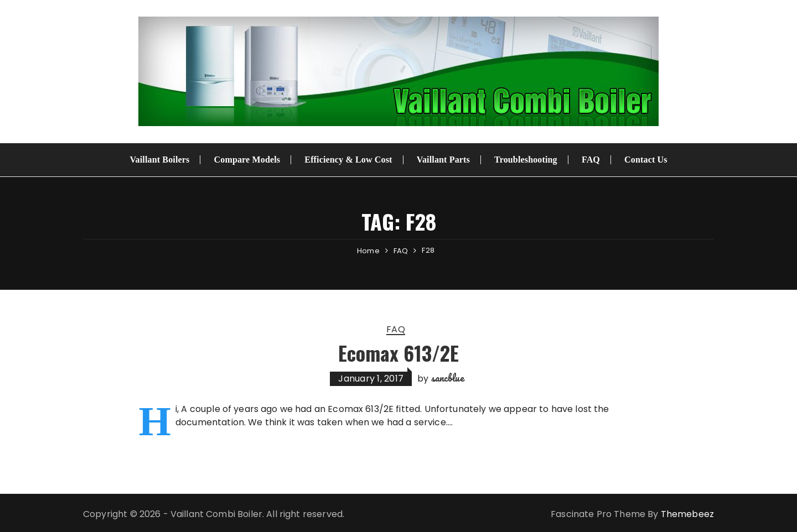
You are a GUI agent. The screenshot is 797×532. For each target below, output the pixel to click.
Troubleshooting (526, 160)
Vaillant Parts (443, 160)
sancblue (448, 378)
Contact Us (646, 160)
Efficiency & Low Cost (348, 160)
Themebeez (687, 514)
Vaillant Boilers (159, 160)
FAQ (591, 160)
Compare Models (247, 160)
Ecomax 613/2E (398, 353)
